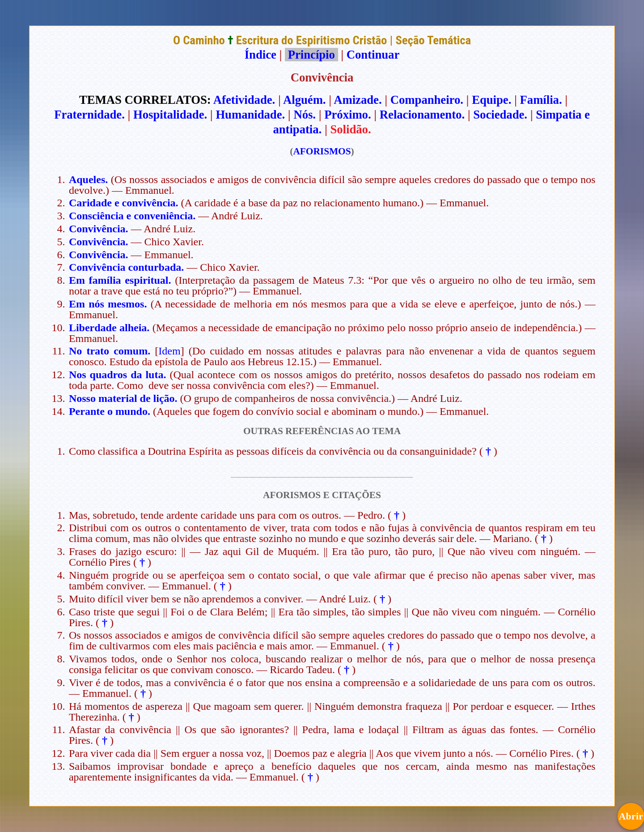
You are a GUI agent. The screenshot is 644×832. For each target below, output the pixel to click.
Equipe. (491, 100)
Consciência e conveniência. (132, 216)
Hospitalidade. (170, 115)
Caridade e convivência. (124, 203)
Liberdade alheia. (109, 328)
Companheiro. (427, 100)
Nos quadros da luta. (118, 375)
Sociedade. (500, 115)
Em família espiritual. (120, 280)
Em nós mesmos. (108, 304)
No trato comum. (110, 351)
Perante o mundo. (110, 411)
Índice (261, 55)
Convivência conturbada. (126, 267)
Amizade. (358, 100)
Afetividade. (244, 100)
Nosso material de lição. (123, 398)
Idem (169, 351)
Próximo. (347, 115)
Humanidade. (250, 115)
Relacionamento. (422, 115)
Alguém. (305, 100)
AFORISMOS (322, 151)
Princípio (311, 55)
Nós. (305, 115)
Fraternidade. (89, 115)
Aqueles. (88, 179)
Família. (541, 100)
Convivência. (99, 229)
